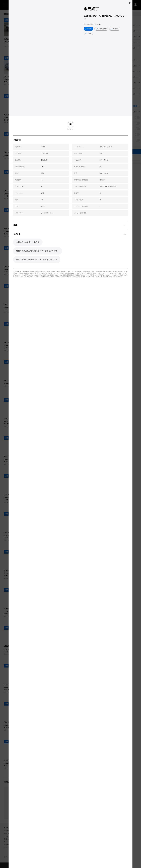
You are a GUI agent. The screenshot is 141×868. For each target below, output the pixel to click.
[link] (70, 126)
